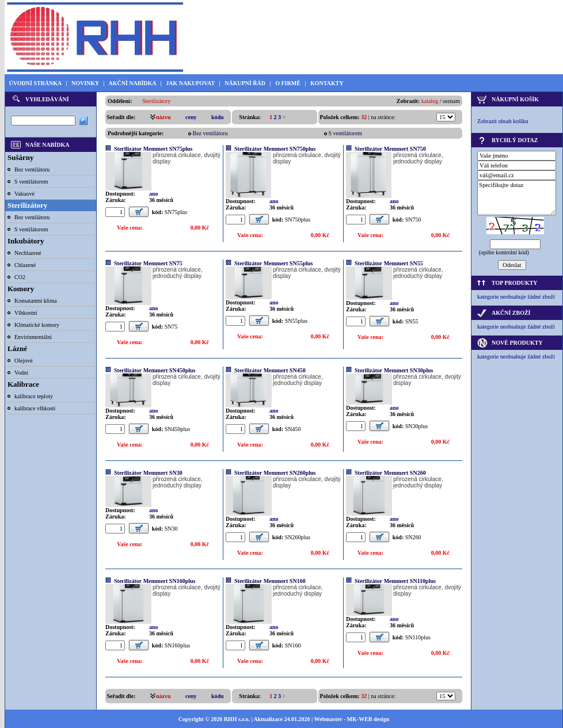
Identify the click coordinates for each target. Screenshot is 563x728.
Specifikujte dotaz (517, 198)
